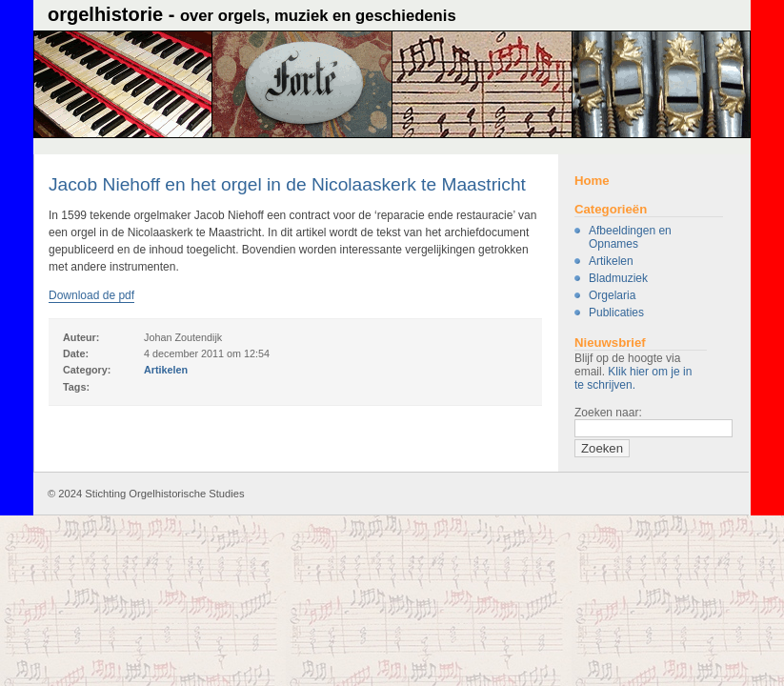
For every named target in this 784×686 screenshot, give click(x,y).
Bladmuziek (618, 278)
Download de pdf (91, 295)
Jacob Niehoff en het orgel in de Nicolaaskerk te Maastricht (287, 184)
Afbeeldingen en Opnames (630, 237)
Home (592, 181)
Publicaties (616, 313)
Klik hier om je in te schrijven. (633, 378)
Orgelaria (612, 295)
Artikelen (611, 261)
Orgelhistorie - (252, 14)
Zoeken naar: (608, 413)
